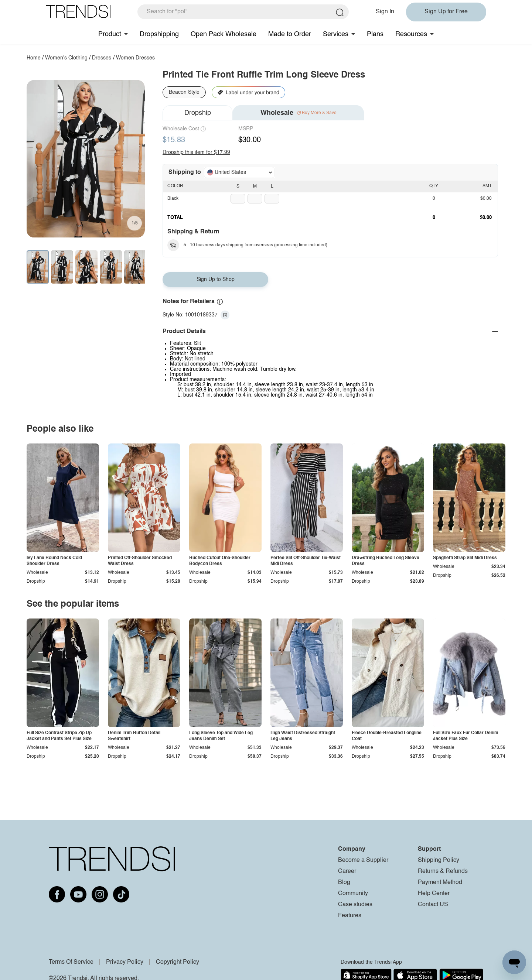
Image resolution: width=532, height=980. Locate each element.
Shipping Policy (439, 860)
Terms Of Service (71, 962)
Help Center (434, 894)
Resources (411, 34)
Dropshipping (159, 34)
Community (353, 894)
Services (336, 34)
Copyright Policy (178, 962)
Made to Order (290, 34)
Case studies (355, 905)
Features (350, 916)
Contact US (433, 905)
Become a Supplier (363, 860)
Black (173, 199)
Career (347, 871)
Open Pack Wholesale (224, 34)
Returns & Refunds (443, 871)
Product (110, 34)
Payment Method (440, 883)
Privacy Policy (125, 962)
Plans (375, 34)
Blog (344, 883)
